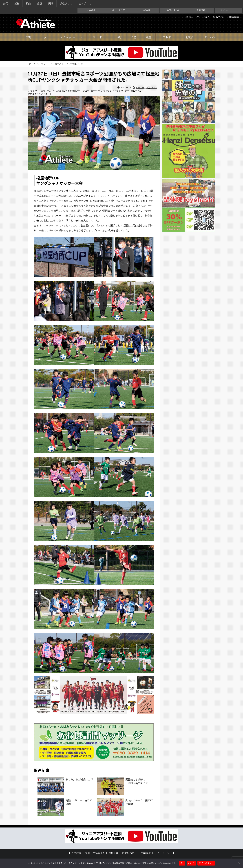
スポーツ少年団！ (119, 10)
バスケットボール (71, 37)
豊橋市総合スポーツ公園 (77, 91)
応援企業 (146, 10)
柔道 (134, 37)
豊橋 (40, 3)
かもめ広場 (58, 91)
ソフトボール (168, 37)
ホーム (32, 64)
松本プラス (85, 3)
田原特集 (234, 17)
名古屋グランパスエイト (40, 94)
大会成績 (91, 10)
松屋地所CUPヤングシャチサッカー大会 (110, 91)
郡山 (28, 3)
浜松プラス (66, 3)
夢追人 (190, 17)
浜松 (17, 3)
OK (182, 863)
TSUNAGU (211, 37)
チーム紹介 (203, 17)
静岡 (6, 3)
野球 (29, 37)
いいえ (191, 863)
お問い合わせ (173, 10)
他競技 (189, 37)
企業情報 (201, 10)
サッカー (46, 37)
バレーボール (99, 37)
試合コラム (219, 17)
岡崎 (51, 3)
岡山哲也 (135, 91)
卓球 (119, 37)
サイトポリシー (228, 10)
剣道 (148, 37)
